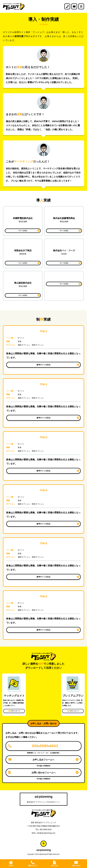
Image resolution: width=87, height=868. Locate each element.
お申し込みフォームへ (43, 760)
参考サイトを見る (43, 365)
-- (45, 746)
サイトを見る (23, 231)
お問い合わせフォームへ (44, 773)
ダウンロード (14, 711)
